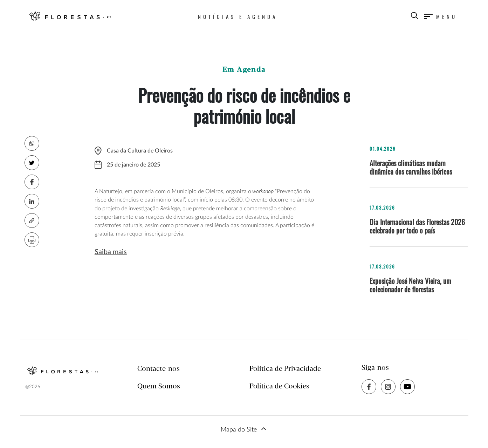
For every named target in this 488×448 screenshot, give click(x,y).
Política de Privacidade (285, 369)
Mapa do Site (239, 430)
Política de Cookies (279, 386)
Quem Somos (159, 386)
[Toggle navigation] (441, 16)
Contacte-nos (159, 369)
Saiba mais (111, 252)
